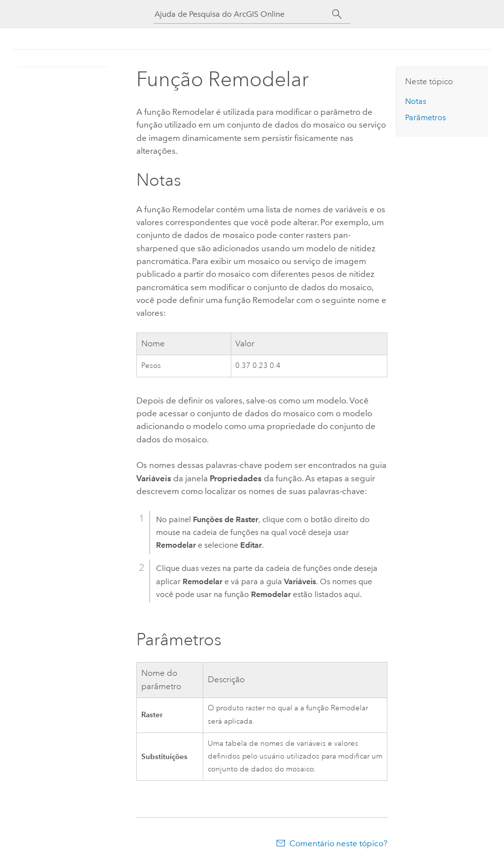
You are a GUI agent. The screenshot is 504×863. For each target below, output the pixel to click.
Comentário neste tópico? (338, 843)
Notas (416, 101)
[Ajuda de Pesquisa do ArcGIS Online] (243, 14)
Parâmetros (425, 117)
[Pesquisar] (337, 14)
